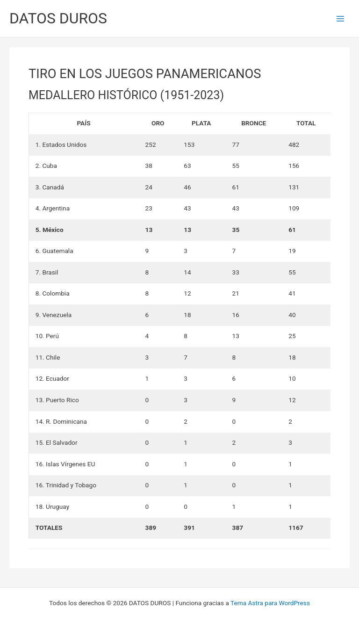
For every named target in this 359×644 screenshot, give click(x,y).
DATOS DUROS (58, 18)
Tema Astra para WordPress (270, 603)
